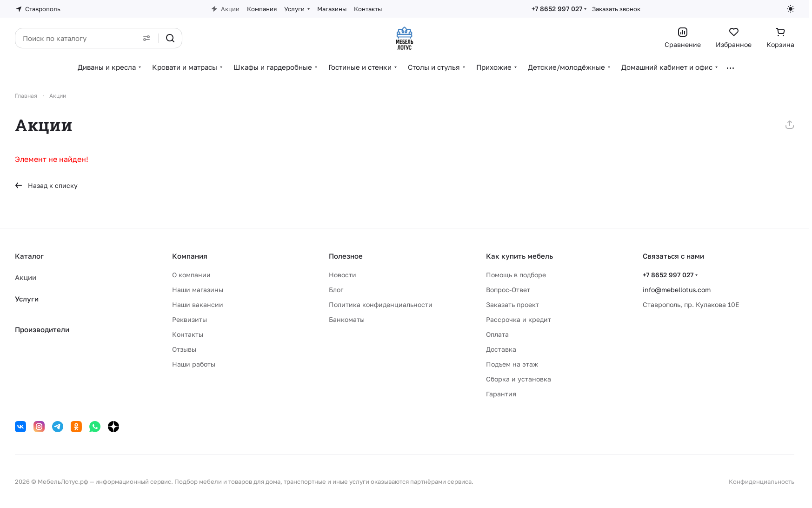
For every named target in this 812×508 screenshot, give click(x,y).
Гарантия (501, 394)
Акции (26, 277)
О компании (191, 275)
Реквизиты (190, 319)
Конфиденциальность (762, 481)
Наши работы (194, 364)
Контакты (188, 334)
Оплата (497, 334)
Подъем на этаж (512, 364)
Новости (343, 275)
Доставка (501, 349)
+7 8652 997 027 (557, 9)
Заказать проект (512, 304)
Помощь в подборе (516, 275)
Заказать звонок (616, 9)
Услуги (27, 299)
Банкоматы (347, 319)
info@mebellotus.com (677, 290)
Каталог (29, 256)
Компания (190, 256)
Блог (336, 290)
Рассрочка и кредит (519, 319)
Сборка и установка (519, 379)
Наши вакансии (198, 304)
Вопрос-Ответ (508, 290)
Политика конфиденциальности (381, 304)
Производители (42, 329)
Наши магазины (198, 290)
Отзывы (184, 349)
